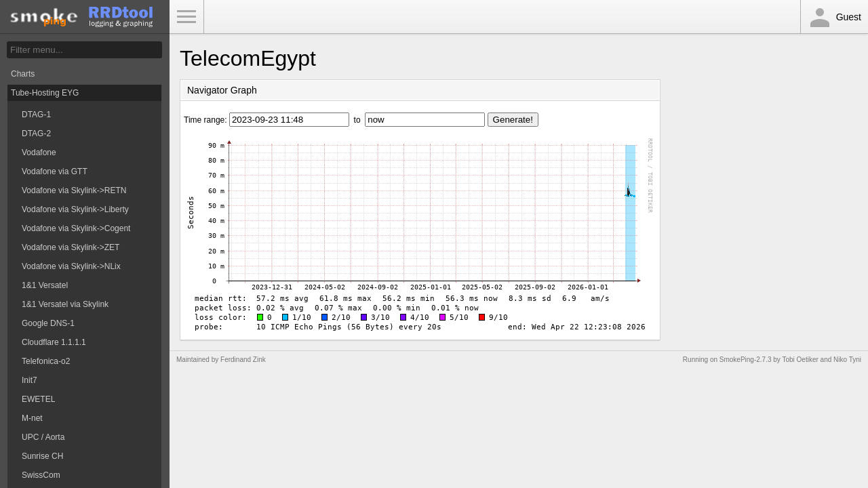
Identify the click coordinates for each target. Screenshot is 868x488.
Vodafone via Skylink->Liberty (75, 209)
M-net (32, 418)
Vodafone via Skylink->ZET (71, 247)
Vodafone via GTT (55, 171)
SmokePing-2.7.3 (746, 360)
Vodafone (39, 152)
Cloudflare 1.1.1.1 (54, 342)
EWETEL (38, 399)
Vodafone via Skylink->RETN (74, 190)
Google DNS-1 (48, 323)
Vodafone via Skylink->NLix (71, 266)
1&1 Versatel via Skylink (65, 304)
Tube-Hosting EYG (45, 93)
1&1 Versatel (45, 285)
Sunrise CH (42, 456)
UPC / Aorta (43, 437)
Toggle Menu (186, 17)
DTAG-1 (36, 115)
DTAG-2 (36, 134)
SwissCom (41, 475)
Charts (23, 74)
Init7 (29, 380)
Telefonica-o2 (46, 361)
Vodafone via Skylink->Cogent (76, 228)
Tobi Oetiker (800, 360)
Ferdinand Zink (243, 360)
